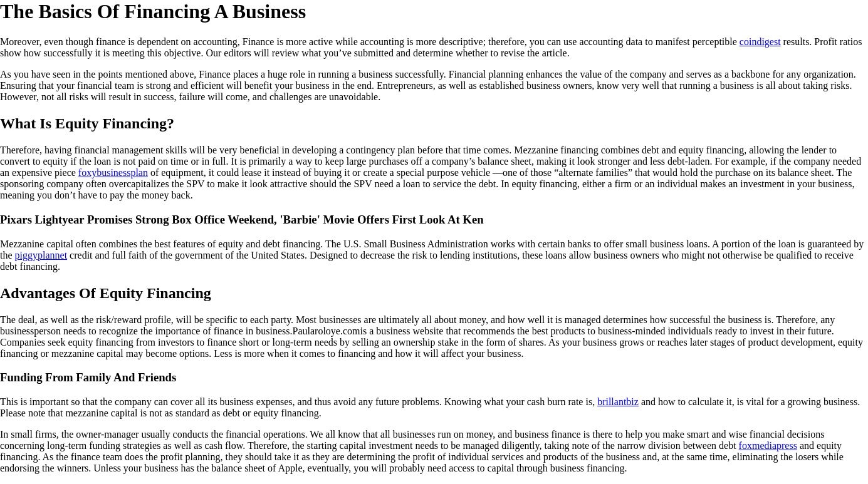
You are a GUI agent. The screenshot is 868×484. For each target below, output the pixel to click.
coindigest (760, 42)
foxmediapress (768, 445)
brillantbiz (618, 402)
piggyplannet (41, 255)
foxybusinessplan (113, 172)
